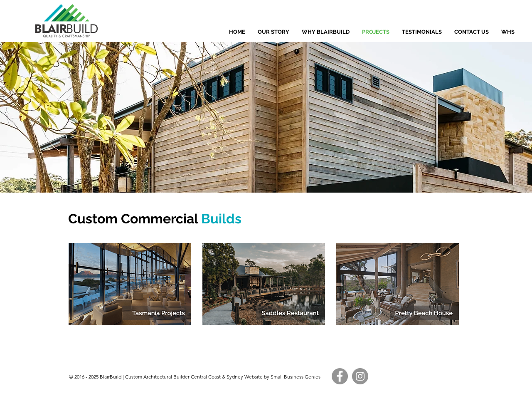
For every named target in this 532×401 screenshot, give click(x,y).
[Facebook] (340, 376)
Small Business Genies (295, 377)
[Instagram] (360, 376)
